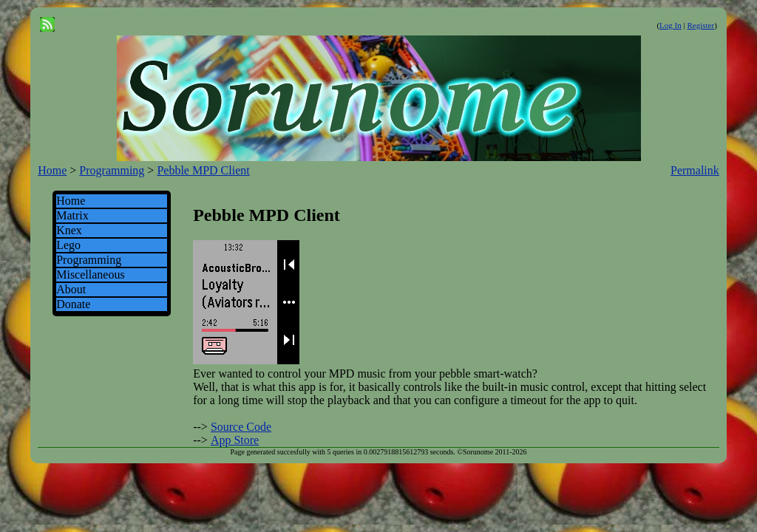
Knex (69, 230)
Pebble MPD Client (203, 170)
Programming (112, 170)
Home (52, 170)
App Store (235, 440)
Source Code (241, 427)
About (71, 289)
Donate (73, 304)
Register (700, 25)
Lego (68, 245)
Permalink (695, 170)
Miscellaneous (90, 274)
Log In (671, 25)
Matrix (72, 215)
